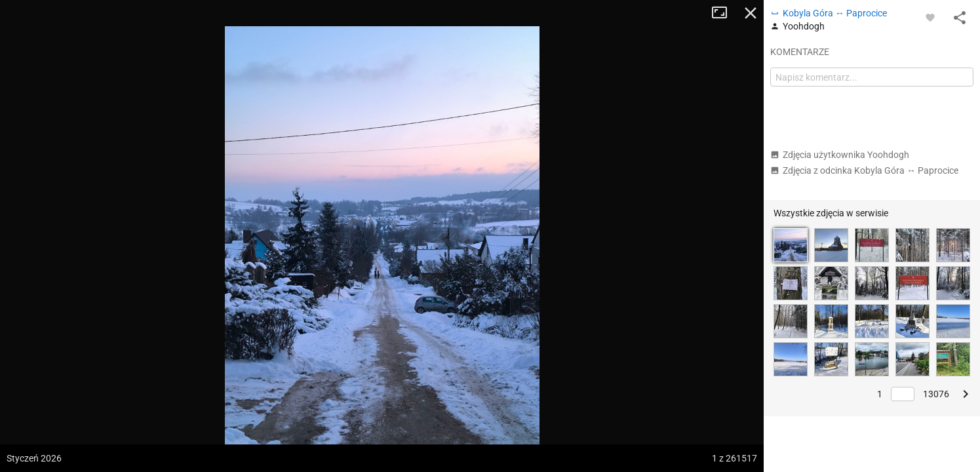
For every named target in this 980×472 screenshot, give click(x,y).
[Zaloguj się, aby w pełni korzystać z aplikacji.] (930, 17)
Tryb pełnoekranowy (724, 13)
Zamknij (751, 13)
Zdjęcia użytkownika (840, 155)
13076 (936, 394)
